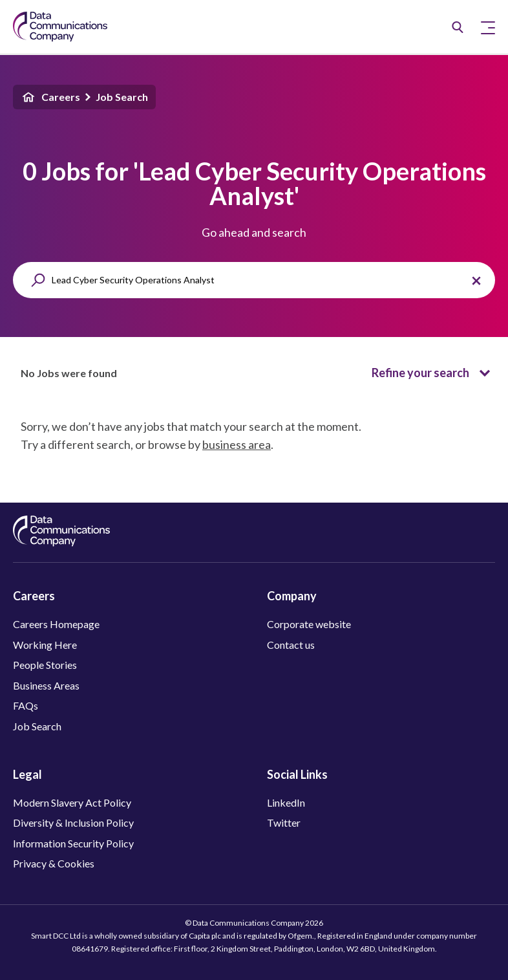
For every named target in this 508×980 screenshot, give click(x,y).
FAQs (26, 705)
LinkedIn (286, 802)
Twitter (284, 822)
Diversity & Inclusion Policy (73, 822)
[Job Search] (458, 27)
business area (237, 444)
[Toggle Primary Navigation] (488, 27)
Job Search (122, 97)
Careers (50, 97)
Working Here (45, 645)
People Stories (45, 665)
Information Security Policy (73, 843)
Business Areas (46, 685)
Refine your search (433, 373)
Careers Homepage (56, 624)
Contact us (291, 645)
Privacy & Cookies (54, 863)
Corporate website (309, 624)
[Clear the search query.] (476, 281)
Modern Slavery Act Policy (72, 802)
